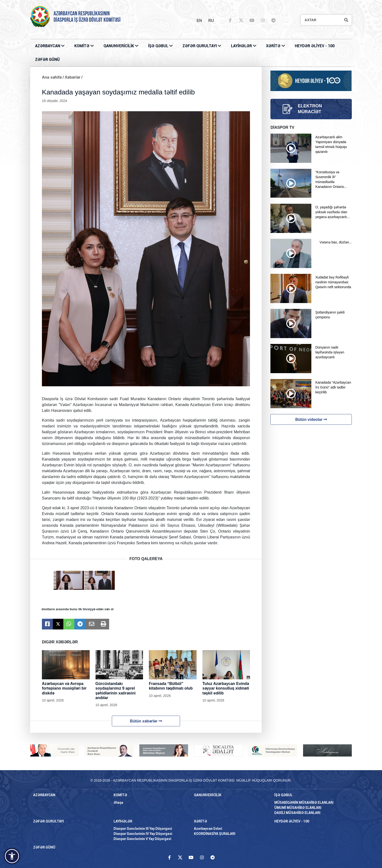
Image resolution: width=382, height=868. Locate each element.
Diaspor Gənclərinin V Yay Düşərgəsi (142, 839)
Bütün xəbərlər (146, 721)
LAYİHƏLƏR (242, 46)
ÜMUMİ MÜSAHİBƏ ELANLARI (298, 808)
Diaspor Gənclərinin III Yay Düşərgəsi (143, 829)
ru (211, 21)
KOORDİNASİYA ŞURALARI (215, 834)
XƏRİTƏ (273, 46)
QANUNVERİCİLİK (119, 46)
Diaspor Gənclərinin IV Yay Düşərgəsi (143, 834)
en (199, 21)
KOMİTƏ (82, 46)
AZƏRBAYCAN (48, 46)
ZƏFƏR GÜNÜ (47, 60)
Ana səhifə (52, 77)
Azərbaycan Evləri (208, 829)
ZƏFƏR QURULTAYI (200, 46)
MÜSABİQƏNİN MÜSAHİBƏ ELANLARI (304, 803)
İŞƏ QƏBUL (159, 46)
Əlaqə (118, 803)
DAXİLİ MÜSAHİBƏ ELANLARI (297, 813)
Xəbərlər (73, 77)
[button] (12, 856)
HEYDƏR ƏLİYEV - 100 (315, 46)
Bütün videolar (311, 420)
